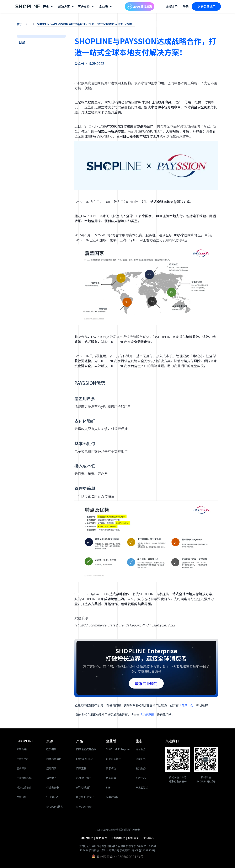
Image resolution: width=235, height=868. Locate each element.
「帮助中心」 (187, 705)
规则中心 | (135, 838)
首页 (20, 24)
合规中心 (148, 838)
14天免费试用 (206, 6)
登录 (186, 6)
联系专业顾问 (146, 683)
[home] (28, 7)
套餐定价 (172, 6)
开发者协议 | (119, 838)
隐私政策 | (103, 838)
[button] (49, 6)
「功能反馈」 (148, 715)
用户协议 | (89, 838)
